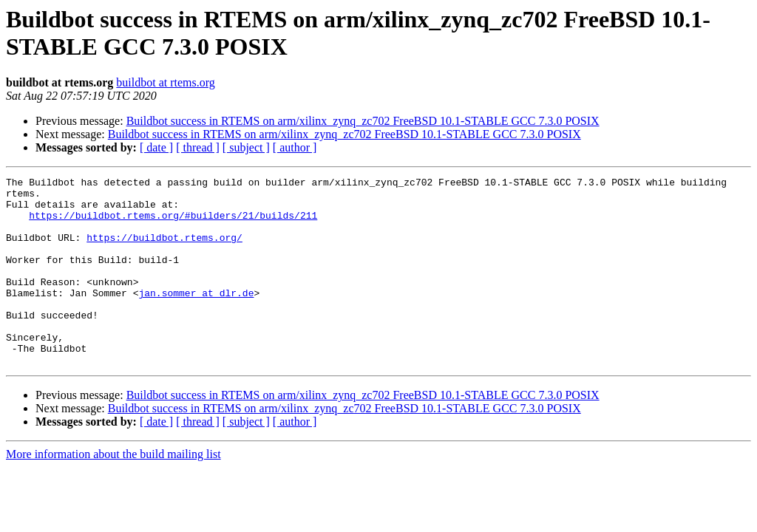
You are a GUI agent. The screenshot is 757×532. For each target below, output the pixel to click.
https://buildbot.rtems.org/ (164, 250)
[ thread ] (198, 147)
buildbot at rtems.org (165, 82)
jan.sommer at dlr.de (196, 317)
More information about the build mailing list (113, 492)
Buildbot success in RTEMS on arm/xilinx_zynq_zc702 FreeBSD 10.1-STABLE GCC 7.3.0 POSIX (363, 121)
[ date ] (156, 147)
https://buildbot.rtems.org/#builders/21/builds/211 (173, 224)
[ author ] (295, 147)
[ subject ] (246, 147)
